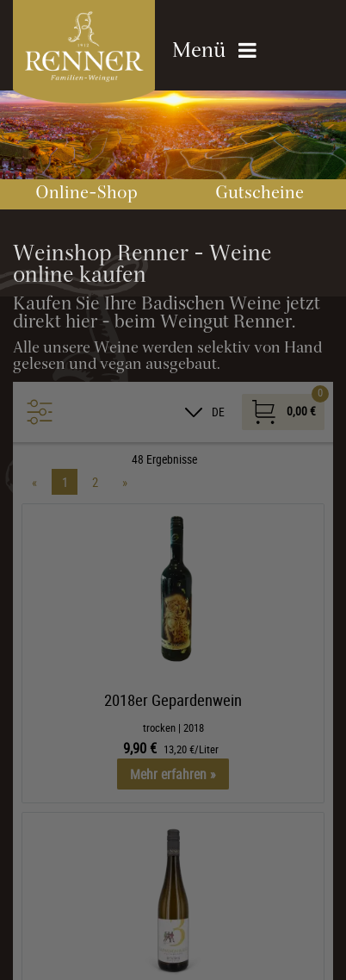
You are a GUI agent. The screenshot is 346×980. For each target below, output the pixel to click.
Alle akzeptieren (155, 852)
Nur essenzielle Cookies (155, 890)
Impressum (214, 954)
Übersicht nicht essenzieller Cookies (155, 924)
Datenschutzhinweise (120, 954)
